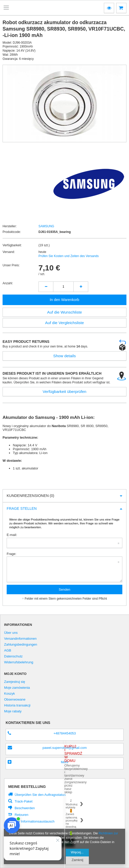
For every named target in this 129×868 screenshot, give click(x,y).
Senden (64, 589)
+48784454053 (64, 733)
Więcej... (77, 852)
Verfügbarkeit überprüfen (64, 391)
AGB (8, 650)
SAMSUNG (46, 226)
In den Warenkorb (64, 300)
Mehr (65, 762)
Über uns (11, 633)
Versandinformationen (20, 639)
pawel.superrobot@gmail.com (65, 748)
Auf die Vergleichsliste (65, 323)
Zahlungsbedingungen (21, 645)
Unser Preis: (11, 265)
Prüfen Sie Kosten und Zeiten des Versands (69, 256)
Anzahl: (8, 283)
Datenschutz (13, 656)
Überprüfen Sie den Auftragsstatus (40, 795)
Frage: (12, 554)
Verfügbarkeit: (12, 245)
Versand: (9, 252)
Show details (65, 356)
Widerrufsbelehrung (19, 662)
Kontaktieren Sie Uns (28, 723)
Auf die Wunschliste (65, 312)
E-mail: (12, 535)
